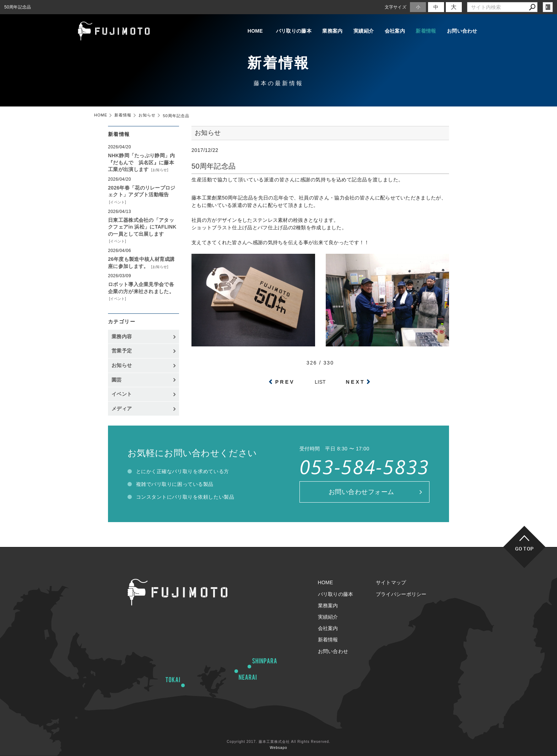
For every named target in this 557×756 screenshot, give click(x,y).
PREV (285, 382)
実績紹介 (355, 31)
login (548, 7)
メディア (122, 409)
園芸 (117, 380)
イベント (118, 202)
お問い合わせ (462, 31)
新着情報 (424, 31)
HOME (239, 31)
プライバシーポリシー (401, 594)
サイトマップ (391, 582)
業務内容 (122, 336)
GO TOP (524, 549)
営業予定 (122, 351)
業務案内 (320, 31)
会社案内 (390, 31)
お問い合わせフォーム (361, 492)
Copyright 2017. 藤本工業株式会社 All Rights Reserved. (278, 742)
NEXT (356, 382)
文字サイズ (396, 7)
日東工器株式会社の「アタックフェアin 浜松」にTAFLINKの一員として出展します (142, 227)
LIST (320, 382)
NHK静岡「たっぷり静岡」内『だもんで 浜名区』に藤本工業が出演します (142, 162)
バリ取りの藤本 (279, 31)
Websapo (278, 748)
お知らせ (160, 170)
